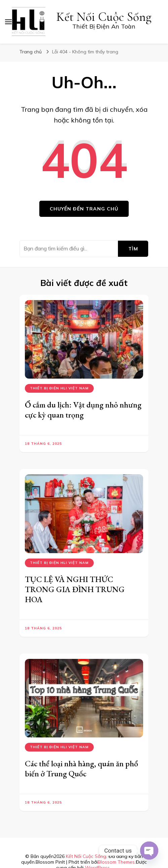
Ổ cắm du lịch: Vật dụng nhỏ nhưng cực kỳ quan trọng (83, 410)
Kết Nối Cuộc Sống (104, 17)
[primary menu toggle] (8, 22)
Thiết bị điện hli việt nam (59, 388)
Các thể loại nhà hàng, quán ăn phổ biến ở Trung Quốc (81, 768)
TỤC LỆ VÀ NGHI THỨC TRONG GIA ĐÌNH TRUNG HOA (75, 589)
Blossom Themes (116, 862)
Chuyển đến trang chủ (84, 209)
